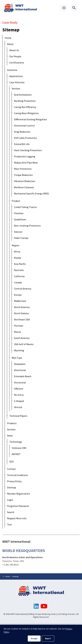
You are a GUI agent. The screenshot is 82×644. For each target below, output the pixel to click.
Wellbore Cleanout (24, 187)
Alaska (17, 258)
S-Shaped (19, 401)
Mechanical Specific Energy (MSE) (32, 193)
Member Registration (18, 494)
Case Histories (17, 82)
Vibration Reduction (25, 181)
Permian (19, 326)
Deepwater (20, 364)
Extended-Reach (23, 376)
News (10, 436)
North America (22, 307)
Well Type (17, 358)
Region (15, 245)
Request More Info (17, 518)
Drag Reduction (22, 132)
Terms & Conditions (17, 475)
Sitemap (12, 487)
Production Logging (25, 156)
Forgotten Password (18, 506)
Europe (18, 295)
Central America (23, 289)
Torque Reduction (23, 175)
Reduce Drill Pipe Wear (26, 163)
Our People (15, 56)
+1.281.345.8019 (10, 564)
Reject (48, 638)
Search (11, 512)
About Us (14, 50)
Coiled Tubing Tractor (26, 207)
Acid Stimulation (23, 95)
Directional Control (24, 126)
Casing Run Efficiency (25, 107)
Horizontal (20, 382)
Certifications (17, 63)
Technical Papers (18, 416)
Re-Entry (19, 395)
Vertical (18, 407)
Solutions (12, 70)
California (19, 276)
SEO (12, 461)
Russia (17, 332)
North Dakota (21, 313)
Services (16, 88)
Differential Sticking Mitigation (30, 119)
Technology (16, 442)
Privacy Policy (14, 481)
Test (9, 524)
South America (22, 338)
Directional (20, 370)
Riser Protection (23, 169)
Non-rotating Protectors (27, 226)
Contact (11, 469)
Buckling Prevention (25, 101)
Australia (19, 270)
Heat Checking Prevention (28, 150)
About (10, 44)
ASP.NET (16, 454)
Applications (16, 76)
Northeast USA (22, 319)
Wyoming (19, 350)
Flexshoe (19, 213)
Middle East (20, 301)
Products (12, 423)
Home (8, 38)
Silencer (18, 232)
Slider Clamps (21, 238)
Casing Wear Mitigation (26, 113)
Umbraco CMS (19, 448)
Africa (17, 252)
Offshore (19, 389)
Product (16, 201)
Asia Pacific (20, 264)
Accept (34, 638)
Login (10, 500)
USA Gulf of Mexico (24, 344)
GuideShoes (20, 219)
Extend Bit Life (22, 144)
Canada (18, 282)
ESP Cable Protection (25, 138)
